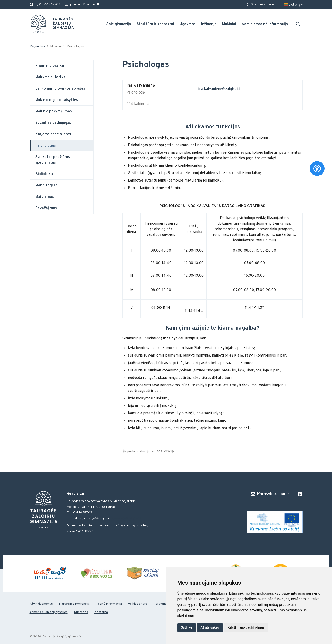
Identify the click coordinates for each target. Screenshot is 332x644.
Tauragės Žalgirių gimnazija (61, 24)
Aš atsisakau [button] (210, 627)
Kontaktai (101, 612)
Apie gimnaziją (119, 24)
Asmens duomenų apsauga (49, 612)
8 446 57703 (49, 5)
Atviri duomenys (41, 604)
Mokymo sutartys (50, 77)
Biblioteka (44, 174)
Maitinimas (45, 197)
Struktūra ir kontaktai (155, 24)
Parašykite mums (270, 494)
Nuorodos (81, 612)
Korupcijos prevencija (74, 604)
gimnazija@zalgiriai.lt (82, 5)
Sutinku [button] (187, 627)
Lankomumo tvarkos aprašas (60, 89)
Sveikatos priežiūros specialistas (53, 160)
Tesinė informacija (109, 604)
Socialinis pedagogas (53, 123)
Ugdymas (188, 24)
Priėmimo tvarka (50, 66)
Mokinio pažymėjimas (54, 111)
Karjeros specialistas (53, 134)
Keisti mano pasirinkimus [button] (246, 627)
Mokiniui (229, 24)
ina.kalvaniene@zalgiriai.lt (220, 89)
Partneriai (160, 604)
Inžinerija (209, 24)
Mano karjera (46, 185)
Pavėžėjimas (46, 208)
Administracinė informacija (265, 24)
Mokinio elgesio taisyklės (57, 100)
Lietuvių (293, 5)
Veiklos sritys (138, 604)
